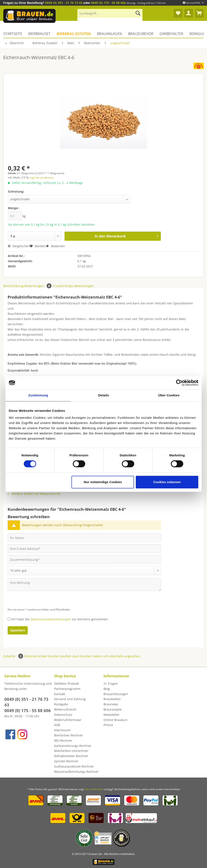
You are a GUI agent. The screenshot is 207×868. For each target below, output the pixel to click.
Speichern (18, 630)
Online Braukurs (115, 720)
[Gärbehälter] (171, 34)
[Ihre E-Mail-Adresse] (84, 549)
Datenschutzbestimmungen (51, 619)
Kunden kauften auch (64, 656)
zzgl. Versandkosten (42, 178)
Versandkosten (94, 789)
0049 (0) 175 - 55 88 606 (108, 3)
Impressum (62, 730)
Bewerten (55, 246)
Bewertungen (38, 286)
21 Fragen (111, 684)
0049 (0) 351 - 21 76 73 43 (64, 3)
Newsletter (111, 715)
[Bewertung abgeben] (84, 571)
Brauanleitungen (116, 694)
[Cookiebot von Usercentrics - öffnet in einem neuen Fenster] (179, 383)
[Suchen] (138, 13)
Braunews (111, 704)
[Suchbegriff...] (110, 13)
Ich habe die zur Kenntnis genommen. (60, 619)
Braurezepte (113, 709)
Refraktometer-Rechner (71, 756)
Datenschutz (63, 715)
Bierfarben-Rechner (69, 735)
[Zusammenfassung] (84, 559)
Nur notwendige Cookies (103, 482)
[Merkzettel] (178, 13)
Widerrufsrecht (65, 709)
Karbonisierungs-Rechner (73, 746)
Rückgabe (61, 704)
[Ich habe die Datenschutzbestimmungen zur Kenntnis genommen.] (9, 619)
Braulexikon (112, 699)
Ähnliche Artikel (36, 656)
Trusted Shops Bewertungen (73, 286)
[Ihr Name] (84, 538)
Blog (107, 689)
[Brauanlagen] (109, 34)
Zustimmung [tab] (38, 395)
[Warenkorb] (199, 13)
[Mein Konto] (189, 13)
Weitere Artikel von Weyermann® (34, 494)
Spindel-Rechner (66, 761)
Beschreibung (13, 286)
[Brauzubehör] (141, 34)
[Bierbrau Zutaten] (74, 34)
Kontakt (60, 694)
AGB (57, 725)
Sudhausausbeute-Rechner (74, 766)
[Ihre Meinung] (84, 585)
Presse (108, 725)
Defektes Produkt (66, 684)
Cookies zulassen (167, 482)
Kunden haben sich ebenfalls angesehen (110, 656)
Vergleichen (19, 246)
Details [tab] (103, 395)
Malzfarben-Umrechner (71, 751)
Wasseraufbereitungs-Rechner (76, 772)
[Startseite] (14, 34)
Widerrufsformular (68, 720)
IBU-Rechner (63, 740)
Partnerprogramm (67, 689)
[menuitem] (110, 15)
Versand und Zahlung (70, 699)
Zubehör (14, 656)
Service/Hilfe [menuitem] (192, 3)
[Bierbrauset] (39, 34)
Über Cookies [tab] (169, 395)
